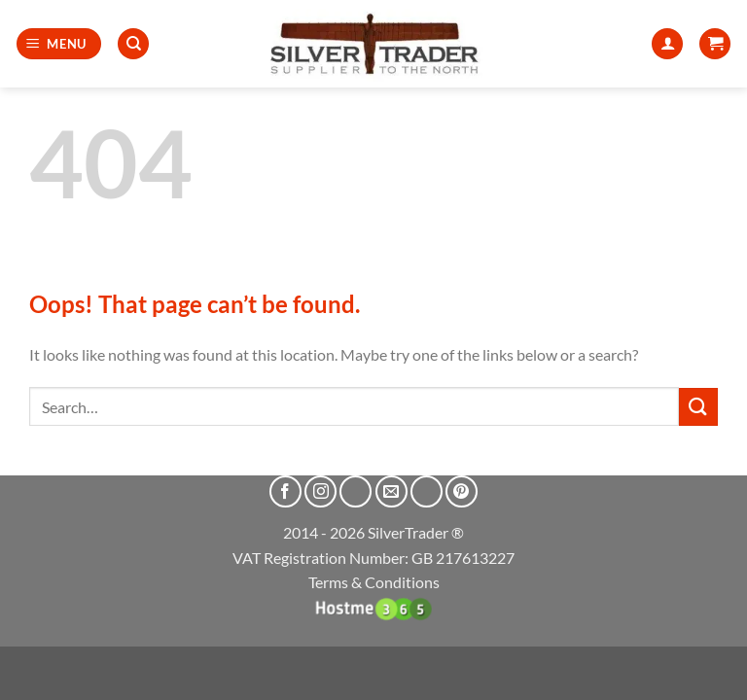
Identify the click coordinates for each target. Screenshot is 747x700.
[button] (59, 44)
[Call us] (427, 491)
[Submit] (698, 407)
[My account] (667, 44)
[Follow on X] (356, 491)
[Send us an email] (391, 491)
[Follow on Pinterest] (462, 491)
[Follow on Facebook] (285, 491)
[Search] (133, 44)
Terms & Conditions (374, 582)
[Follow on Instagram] (320, 491)
